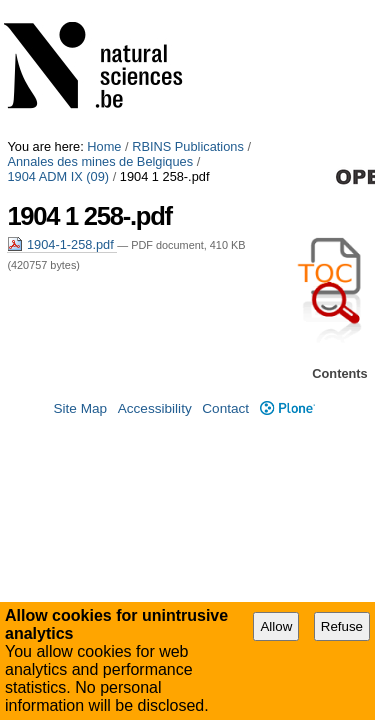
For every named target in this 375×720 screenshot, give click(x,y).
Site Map (80, 411)
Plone (287, 411)
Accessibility (155, 411)
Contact (225, 411)
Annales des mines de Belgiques (100, 22)
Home (104, 7)
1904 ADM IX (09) (255, 22)
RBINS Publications (188, 7)
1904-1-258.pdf (62, 105)
